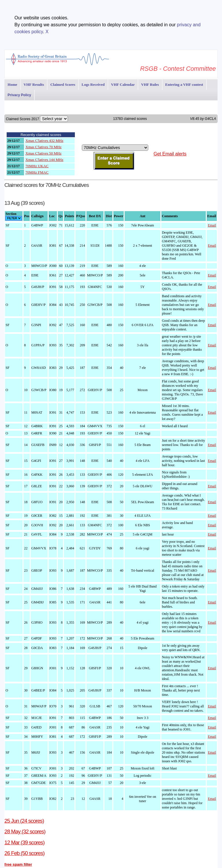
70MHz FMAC (37, 172)
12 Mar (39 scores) (24, 842)
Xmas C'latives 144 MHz (44, 160)
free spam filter (18, 864)
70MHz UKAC (37, 166)
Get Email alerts (170, 154)
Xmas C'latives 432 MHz (44, 141)
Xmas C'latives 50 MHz (44, 153)
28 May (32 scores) (25, 831)
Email (212, 225)
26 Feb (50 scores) (24, 853)
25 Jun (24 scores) (24, 821)
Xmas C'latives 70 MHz (44, 147)
